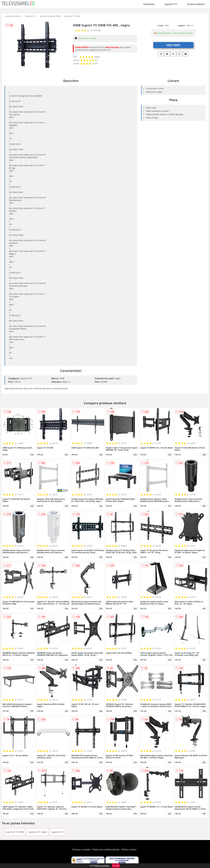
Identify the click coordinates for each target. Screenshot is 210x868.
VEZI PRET (173, 45)
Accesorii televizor (196, 4)
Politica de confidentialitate (106, 850)
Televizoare (149, 4)
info (32, 454)
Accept (116, 866)
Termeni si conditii (81, 850)
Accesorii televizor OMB (50, 16)
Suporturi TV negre (37, 832)
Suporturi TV (171, 4)
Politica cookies (129, 850)
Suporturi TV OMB (72, 16)
